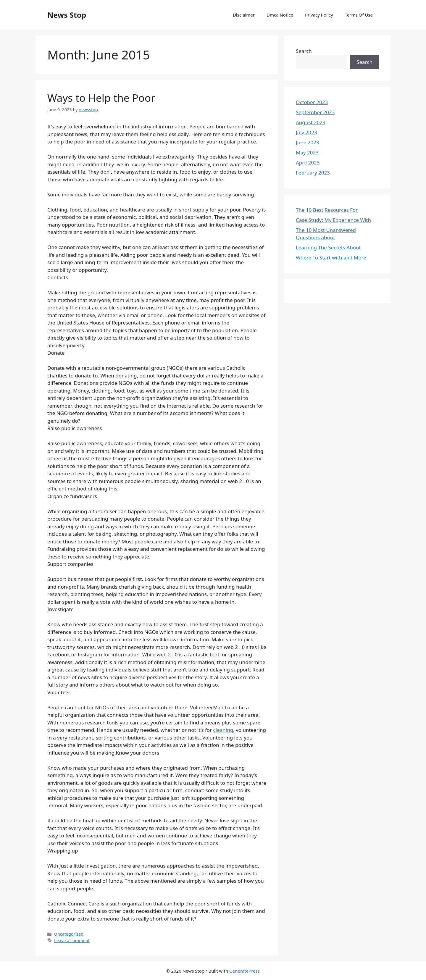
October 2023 (312, 102)
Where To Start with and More (331, 257)
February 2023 (313, 173)
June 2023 (308, 142)
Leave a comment (72, 941)
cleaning (223, 730)
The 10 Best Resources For (327, 210)
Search (304, 51)
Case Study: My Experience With (333, 220)
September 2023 (315, 112)
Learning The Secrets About (328, 247)
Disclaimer (244, 15)
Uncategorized (69, 934)
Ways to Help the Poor (101, 98)
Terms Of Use (359, 15)
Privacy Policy (319, 15)
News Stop (67, 15)
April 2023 (308, 163)
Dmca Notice (280, 15)
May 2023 (307, 152)
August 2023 (311, 122)
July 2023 (306, 132)
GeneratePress (245, 971)
